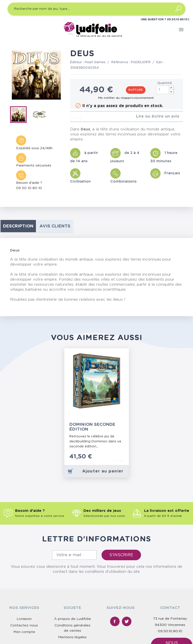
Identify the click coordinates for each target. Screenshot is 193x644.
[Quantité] (165, 90)
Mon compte (24, 632)
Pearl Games (95, 62)
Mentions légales (72, 637)
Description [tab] (18, 226)
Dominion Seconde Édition (92, 427)
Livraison (24, 619)
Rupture (136, 90)
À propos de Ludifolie (73, 619)
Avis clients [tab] (55, 226)
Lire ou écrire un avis (158, 116)
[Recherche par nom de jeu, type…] (96, 9)
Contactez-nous (24, 625)
